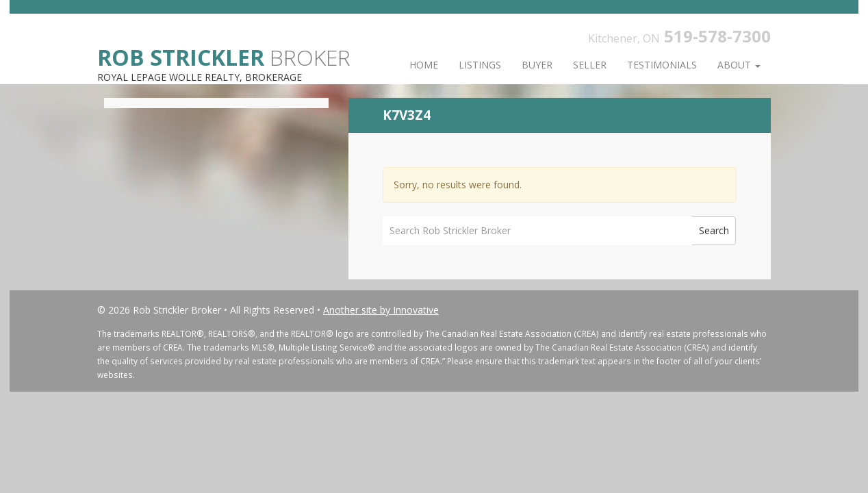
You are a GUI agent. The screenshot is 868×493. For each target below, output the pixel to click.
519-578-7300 (717, 36)
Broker (224, 56)
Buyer (537, 65)
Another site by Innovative (381, 310)
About (739, 65)
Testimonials (662, 65)
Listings (480, 65)
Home (424, 65)
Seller (590, 65)
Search (714, 230)
